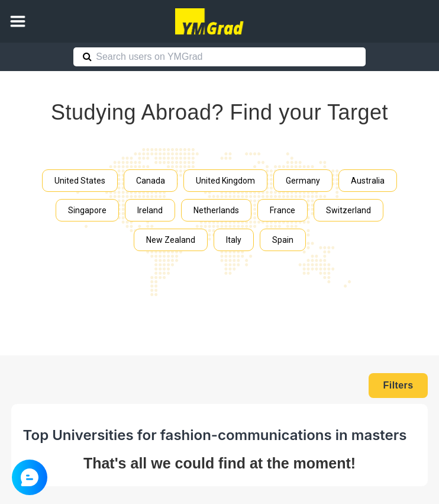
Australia (368, 181)
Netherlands (216, 210)
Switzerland (348, 210)
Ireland (150, 210)
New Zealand (171, 240)
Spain (283, 240)
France (283, 210)
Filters (398, 385)
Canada (151, 181)
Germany (303, 181)
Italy (234, 240)
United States (80, 181)
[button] (18, 21)
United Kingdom (225, 181)
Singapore (87, 210)
